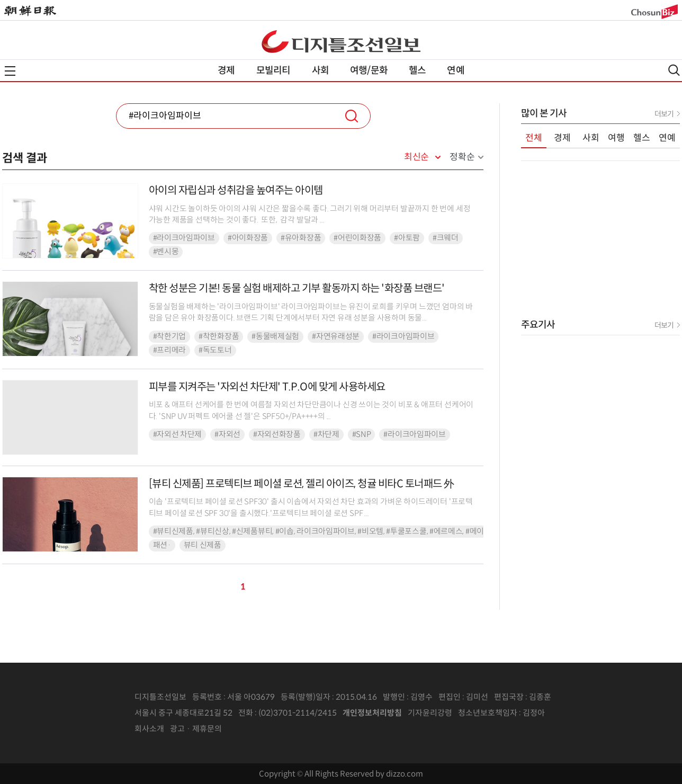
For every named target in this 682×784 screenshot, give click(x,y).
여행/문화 (369, 70)
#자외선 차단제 (178, 434)
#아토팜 (407, 238)
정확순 (462, 157)
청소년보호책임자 (488, 713)
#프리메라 (170, 350)
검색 (352, 116)
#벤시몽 (166, 252)
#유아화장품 (301, 238)
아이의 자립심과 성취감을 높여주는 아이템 (236, 190)
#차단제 (326, 434)
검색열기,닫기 (674, 70)
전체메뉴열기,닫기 (10, 71)
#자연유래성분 (336, 336)
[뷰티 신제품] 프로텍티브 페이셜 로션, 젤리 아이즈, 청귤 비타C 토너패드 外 (302, 484)
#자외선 (227, 434)
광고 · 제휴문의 (196, 729)
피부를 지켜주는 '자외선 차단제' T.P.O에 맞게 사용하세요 (267, 387)
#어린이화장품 (357, 238)
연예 (455, 70)
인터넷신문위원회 (580, 713)
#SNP (362, 434)
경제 (226, 70)
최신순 (416, 157)
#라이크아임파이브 (184, 238)
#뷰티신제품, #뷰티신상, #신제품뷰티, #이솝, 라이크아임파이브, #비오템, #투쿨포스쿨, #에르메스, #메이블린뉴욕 (333, 531)
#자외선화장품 (277, 434)
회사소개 (149, 729)
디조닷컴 (341, 41)
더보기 (664, 114)
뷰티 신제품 (203, 545)
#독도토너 (215, 350)
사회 (320, 70)
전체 (534, 138)
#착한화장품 (219, 336)
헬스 (417, 70)
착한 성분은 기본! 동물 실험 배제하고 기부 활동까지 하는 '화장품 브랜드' (297, 288)
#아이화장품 (248, 238)
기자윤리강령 (430, 713)
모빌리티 (273, 70)
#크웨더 (446, 238)
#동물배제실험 (275, 336)
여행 (616, 138)
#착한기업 (170, 336)
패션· (162, 545)
